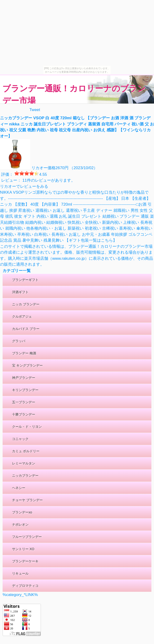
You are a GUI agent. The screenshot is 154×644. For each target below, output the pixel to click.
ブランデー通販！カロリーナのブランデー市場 (74, 95)
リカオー (39, 168)
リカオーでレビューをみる (24, 186)
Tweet (35, 110)
